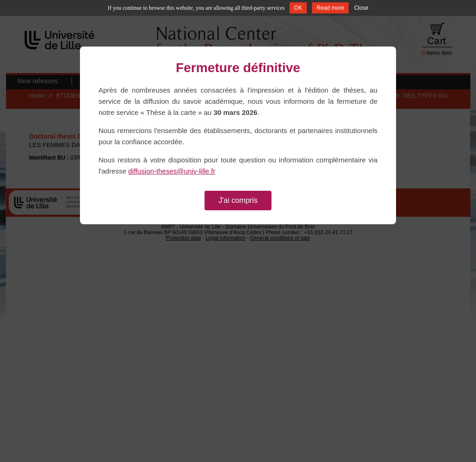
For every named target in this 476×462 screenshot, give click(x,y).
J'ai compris (238, 200)
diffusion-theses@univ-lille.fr (172, 171)
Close (361, 8)
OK (298, 8)
